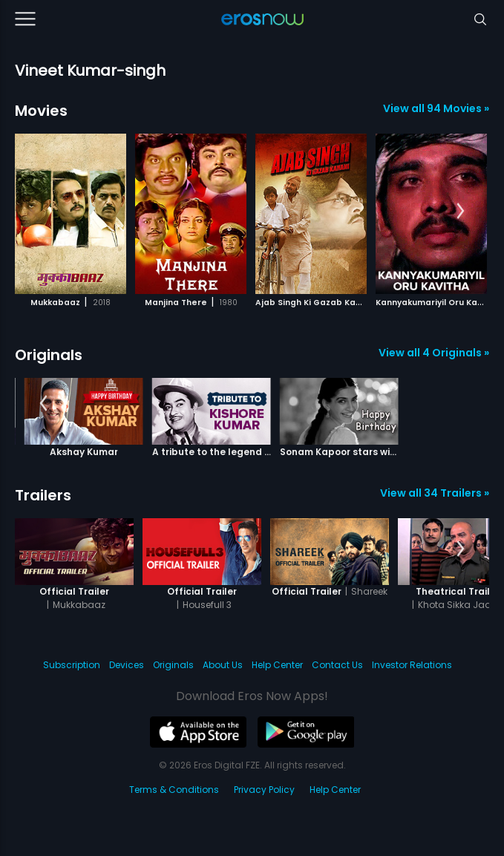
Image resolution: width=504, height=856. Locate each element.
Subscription (72, 665)
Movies (41, 111)
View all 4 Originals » (434, 353)
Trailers (43, 495)
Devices (127, 665)
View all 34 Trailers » (435, 493)
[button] (461, 212)
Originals (49, 355)
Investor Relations (412, 665)
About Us (223, 665)
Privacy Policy (264, 790)
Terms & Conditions (174, 790)
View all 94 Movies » (436, 108)
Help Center (277, 665)
